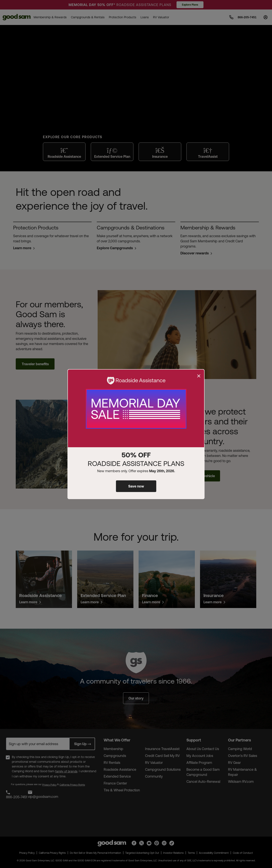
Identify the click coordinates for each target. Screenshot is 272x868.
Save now (136, 486)
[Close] (199, 376)
